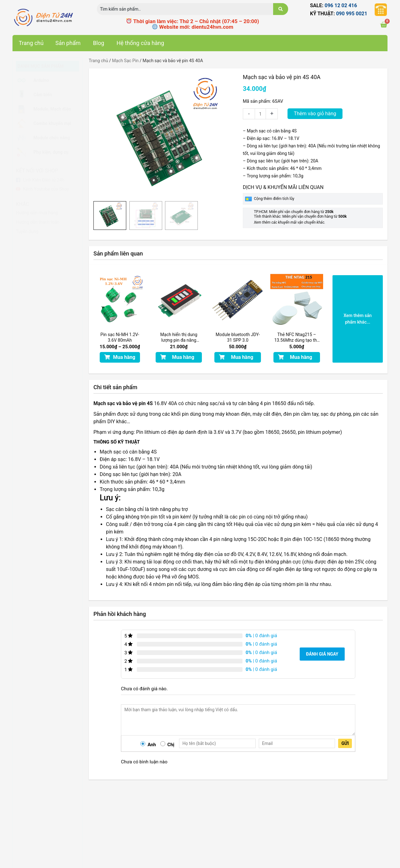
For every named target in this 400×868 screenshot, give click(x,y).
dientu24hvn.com (212, 27)
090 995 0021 (352, 14)
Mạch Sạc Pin (125, 61)
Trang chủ (98, 61)
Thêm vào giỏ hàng (316, 114)
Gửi (345, 743)
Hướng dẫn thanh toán (38, 222)
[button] (120, 357)
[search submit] (281, 9)
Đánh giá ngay (322, 654)
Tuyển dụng (27, 231)
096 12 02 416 (341, 5)
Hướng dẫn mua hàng (37, 213)
